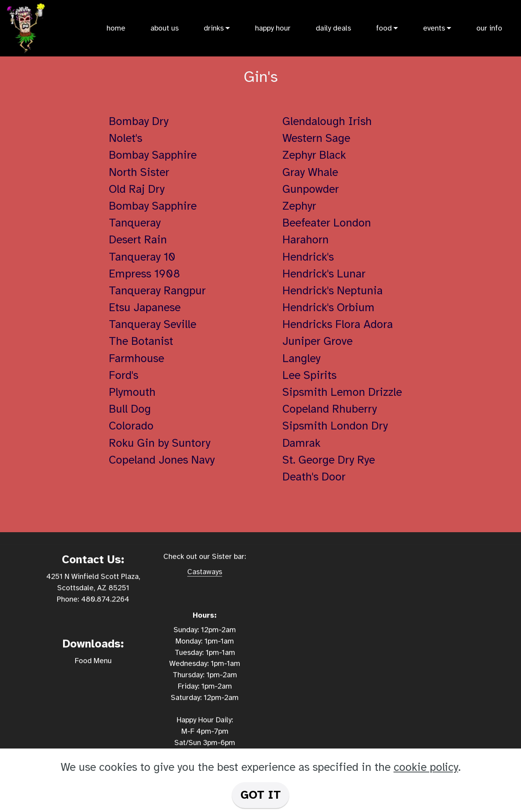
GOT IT (261, 795)
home (116, 28)
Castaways (205, 584)
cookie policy (426, 767)
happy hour (273, 28)
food (384, 28)
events (434, 28)
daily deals (333, 28)
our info (489, 28)
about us (165, 28)
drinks (214, 28)
